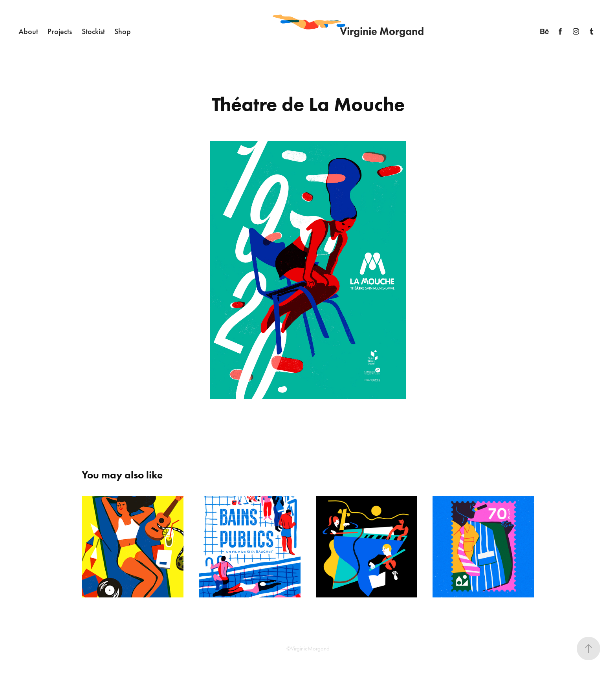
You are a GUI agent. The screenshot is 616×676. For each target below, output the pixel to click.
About (28, 31)
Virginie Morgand (382, 31)
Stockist (93, 31)
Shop (123, 31)
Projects (60, 31)
